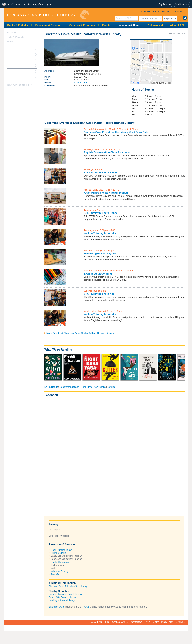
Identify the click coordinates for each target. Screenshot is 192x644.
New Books (100, 387)
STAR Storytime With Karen (100, 173)
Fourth (85, 607)
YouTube (22, 92)
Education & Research (49, 25)
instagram (16, 92)
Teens (10, 41)
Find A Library (15, 77)
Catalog (112, 387)
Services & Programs (82, 25)
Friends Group (58, 553)
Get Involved (155, 25)
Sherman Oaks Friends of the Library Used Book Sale (116, 132)
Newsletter (28, 92)
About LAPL (177, 25)
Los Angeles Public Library (48, 15)
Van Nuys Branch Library (62, 600)
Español (12, 33)
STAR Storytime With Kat (99, 294)
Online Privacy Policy (163, 622)
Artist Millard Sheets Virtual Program (106, 193)
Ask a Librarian (15, 66)
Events (106, 25)
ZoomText (56, 574)
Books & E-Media (18, 25)
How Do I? (13, 49)
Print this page (179, 33)
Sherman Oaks (57, 607)
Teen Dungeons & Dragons (100, 253)
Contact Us (137, 622)
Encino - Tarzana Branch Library (65, 594)
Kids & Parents (16, 37)
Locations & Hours (129, 25)
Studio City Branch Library (62, 597)
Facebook (51, 395)
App (100, 622)
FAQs (147, 622)
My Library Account (173, 12)
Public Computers (60, 562)
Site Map (180, 622)
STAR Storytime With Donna (101, 213)
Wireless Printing (60, 571)
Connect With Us (120, 622)
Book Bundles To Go (62, 550)
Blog (107, 622)
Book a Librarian (16, 71)
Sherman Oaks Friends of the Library (68, 586)
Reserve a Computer (18, 60)
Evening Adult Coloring (98, 274)
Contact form (81, 83)
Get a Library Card (149, 12)
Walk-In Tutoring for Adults (100, 233)
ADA (94, 622)
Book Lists (86, 387)
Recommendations (69, 387)
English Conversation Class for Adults (107, 152)
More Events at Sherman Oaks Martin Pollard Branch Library (80, 333)
